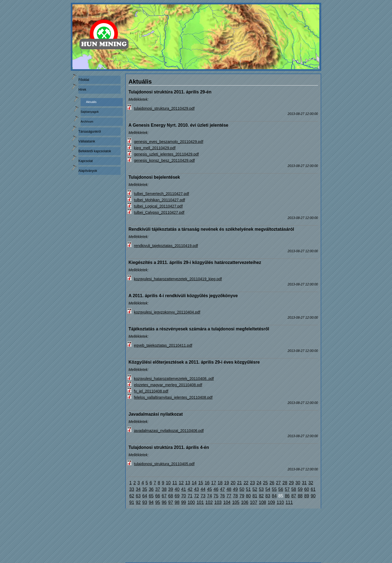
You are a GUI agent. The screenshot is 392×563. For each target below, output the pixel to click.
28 (285, 483)
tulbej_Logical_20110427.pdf (158, 206)
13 (188, 483)
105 (236, 502)
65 (151, 496)
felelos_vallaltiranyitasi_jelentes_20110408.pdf (173, 397)
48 (229, 489)
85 (281, 496)
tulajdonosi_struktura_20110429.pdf (164, 108)
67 (164, 496)
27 (278, 483)
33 (132, 489)
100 (191, 502)
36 (151, 489)
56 (281, 489)
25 (265, 483)
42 (190, 489)
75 (216, 496)
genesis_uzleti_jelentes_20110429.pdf (166, 154)
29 (291, 483)
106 (245, 502)
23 (253, 483)
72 (197, 496)
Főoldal (84, 80)
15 (201, 483)
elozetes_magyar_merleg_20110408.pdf (168, 385)
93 (145, 502)
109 (272, 502)
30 (298, 483)
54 (268, 489)
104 (227, 502)
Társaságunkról (90, 132)
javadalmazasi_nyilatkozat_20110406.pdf (169, 431)
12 (181, 483)
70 (183, 496)
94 (151, 502)
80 (248, 496)
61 (313, 489)
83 (268, 496)
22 (246, 483)
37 (158, 489)
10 (168, 483)
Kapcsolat (86, 161)
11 (175, 483)
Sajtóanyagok (90, 112)
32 (311, 483)
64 (145, 496)
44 (203, 489)
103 (218, 502)
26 (272, 483)
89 (307, 496)
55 (274, 489)
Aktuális (91, 102)
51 (248, 489)
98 (177, 502)
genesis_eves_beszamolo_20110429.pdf (169, 142)
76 (222, 496)
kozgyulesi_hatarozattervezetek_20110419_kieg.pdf (178, 279)
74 (210, 496)
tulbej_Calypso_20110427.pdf (159, 212)
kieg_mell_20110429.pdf (155, 148)
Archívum (87, 121)
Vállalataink (87, 141)
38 (164, 489)
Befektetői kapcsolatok (95, 151)
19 (226, 483)
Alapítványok (88, 171)
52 (255, 489)
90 (313, 496)
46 (216, 489)
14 (194, 483)
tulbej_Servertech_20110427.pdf (161, 194)
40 (177, 489)
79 (242, 496)
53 (261, 489)
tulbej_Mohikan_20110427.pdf (160, 200)
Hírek (82, 90)
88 (300, 496)
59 (300, 489)
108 (263, 502)
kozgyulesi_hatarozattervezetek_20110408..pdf (174, 379)
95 (158, 502)
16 (207, 483)
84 (274, 496)
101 (200, 502)
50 (242, 489)
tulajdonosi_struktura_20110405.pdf (164, 464)
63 (138, 496)
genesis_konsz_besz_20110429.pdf (164, 160)
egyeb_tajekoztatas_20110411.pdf (163, 345)
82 (261, 496)
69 (177, 496)
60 (307, 489)
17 (214, 483)
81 (255, 496)
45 (210, 489)
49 (235, 489)
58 (294, 489)
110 (280, 502)
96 (164, 502)
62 (132, 496)
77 (229, 496)
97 (171, 502)
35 (145, 489)
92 (138, 502)
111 (289, 502)
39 (171, 489)
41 (183, 489)
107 (254, 502)
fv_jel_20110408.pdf (151, 391)
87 (294, 496)
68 (171, 496)
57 (287, 489)
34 (138, 489)
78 (235, 496)
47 (222, 489)
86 (287, 496)
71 (190, 496)
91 (132, 502)
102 (209, 502)
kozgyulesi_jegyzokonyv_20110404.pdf (167, 312)
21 (240, 483)
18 (220, 483)
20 (233, 483)
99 (183, 502)
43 (197, 489)
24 (259, 483)
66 (158, 496)
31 (304, 483)
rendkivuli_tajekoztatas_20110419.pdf (166, 246)
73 (203, 496)
